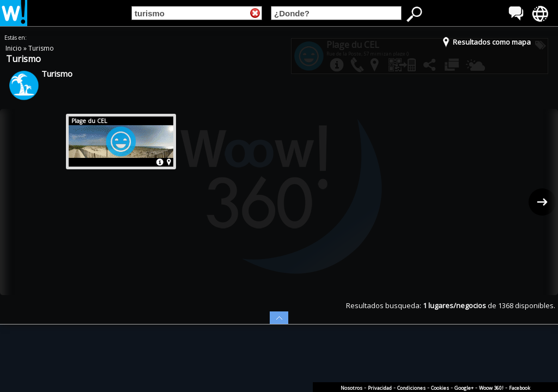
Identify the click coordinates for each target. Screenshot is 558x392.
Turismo (41, 48)
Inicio (14, 48)
